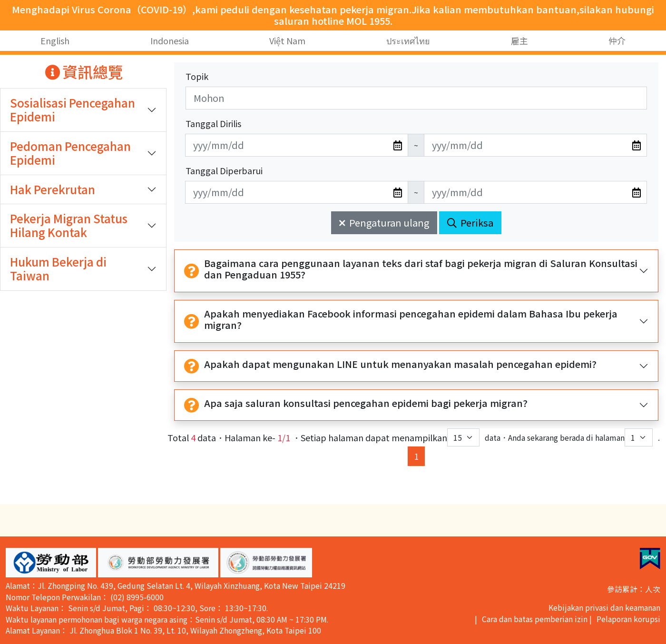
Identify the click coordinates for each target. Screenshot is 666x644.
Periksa (470, 223)
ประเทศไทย (408, 40)
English (55, 40)
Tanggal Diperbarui (224, 170)
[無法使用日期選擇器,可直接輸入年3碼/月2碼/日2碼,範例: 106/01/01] (297, 145)
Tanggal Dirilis (213, 123)
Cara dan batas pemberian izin (535, 619)
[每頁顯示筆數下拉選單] (463, 437)
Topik (197, 76)
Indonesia (170, 40)
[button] (51, 563)
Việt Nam (287, 40)
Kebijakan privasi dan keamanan (604, 608)
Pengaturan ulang (384, 223)
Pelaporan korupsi (628, 619)
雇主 (519, 40)
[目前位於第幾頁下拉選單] (639, 437)
